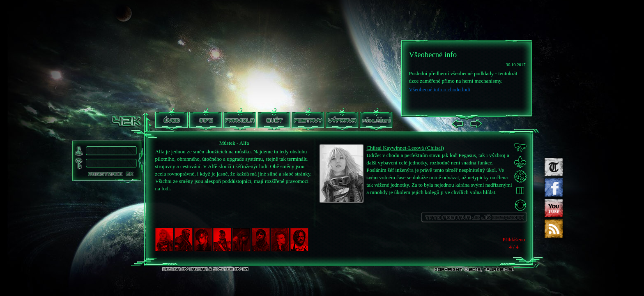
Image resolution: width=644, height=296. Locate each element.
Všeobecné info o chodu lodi (440, 89)
